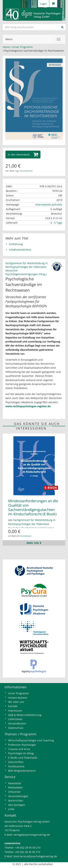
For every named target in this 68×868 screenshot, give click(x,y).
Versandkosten (26, 171)
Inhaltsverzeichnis (20, 250)
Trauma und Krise (19, 749)
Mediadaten (16, 787)
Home (6, 47)
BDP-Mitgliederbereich (22, 771)
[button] (23, 155)
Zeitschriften (16, 762)
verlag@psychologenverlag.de (32, 835)
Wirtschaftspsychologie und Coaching (31, 740)
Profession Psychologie (22, 745)
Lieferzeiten (15, 719)
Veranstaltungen (18, 796)
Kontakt (13, 706)
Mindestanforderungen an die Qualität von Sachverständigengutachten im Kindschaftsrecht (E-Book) (33, 507)
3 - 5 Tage (56, 223)
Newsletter (15, 783)
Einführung (16, 244)
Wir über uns (16, 702)
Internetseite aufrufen (49, 205)
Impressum (15, 711)
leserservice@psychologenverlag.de (35, 856)
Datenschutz (16, 728)
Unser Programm (22, 47)
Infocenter (14, 792)
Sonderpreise (16, 766)
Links (11, 809)
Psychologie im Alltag (21, 753)
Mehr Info (34, 543)
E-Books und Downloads (23, 758)
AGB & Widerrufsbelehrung (25, 715)
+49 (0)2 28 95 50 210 (28, 848)
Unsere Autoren (18, 698)
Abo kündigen (17, 805)
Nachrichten (16, 800)
